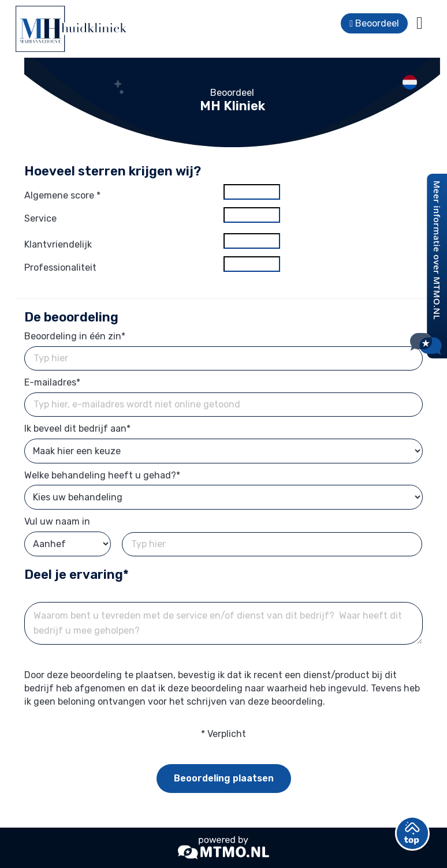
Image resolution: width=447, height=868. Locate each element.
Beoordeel (374, 23)
